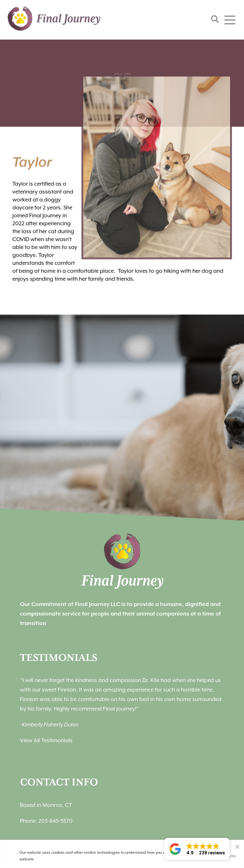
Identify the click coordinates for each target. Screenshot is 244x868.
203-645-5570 (55, 821)
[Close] (237, 845)
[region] (122, 854)
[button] (197, 849)
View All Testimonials (46, 740)
